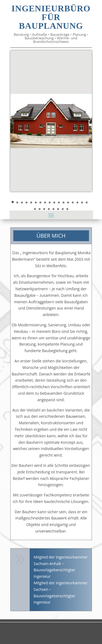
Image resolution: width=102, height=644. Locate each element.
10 (54, 203)
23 (58, 209)
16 (82, 203)
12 (64, 203)
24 (63, 209)
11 (59, 203)
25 (67, 209)
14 (73, 203)
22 (53, 209)
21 (49, 209)
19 (40, 209)
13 (68, 203)
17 (87, 203)
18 (35, 209)
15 (77, 203)
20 (44, 209)
